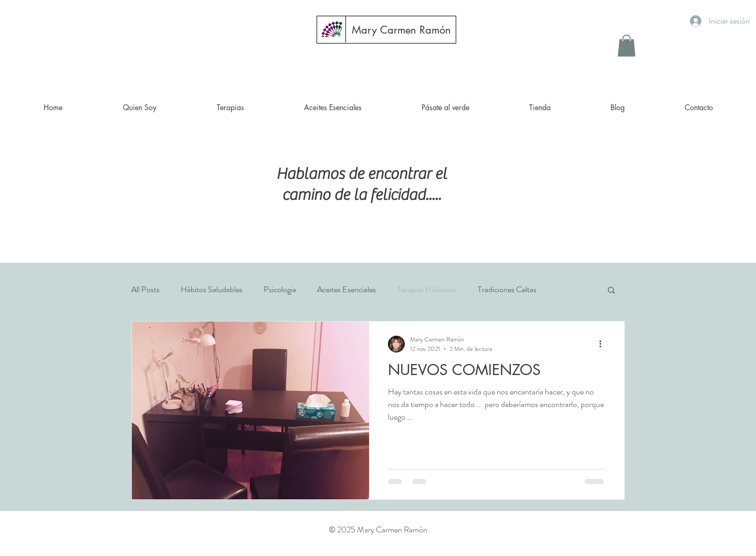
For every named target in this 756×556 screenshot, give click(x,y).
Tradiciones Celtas (507, 290)
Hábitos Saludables (212, 290)
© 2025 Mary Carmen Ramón (378, 530)
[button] (627, 46)
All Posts (145, 290)
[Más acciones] (604, 344)
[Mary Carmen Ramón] (401, 30)
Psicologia (280, 290)
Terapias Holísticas (427, 290)
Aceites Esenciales (346, 290)
